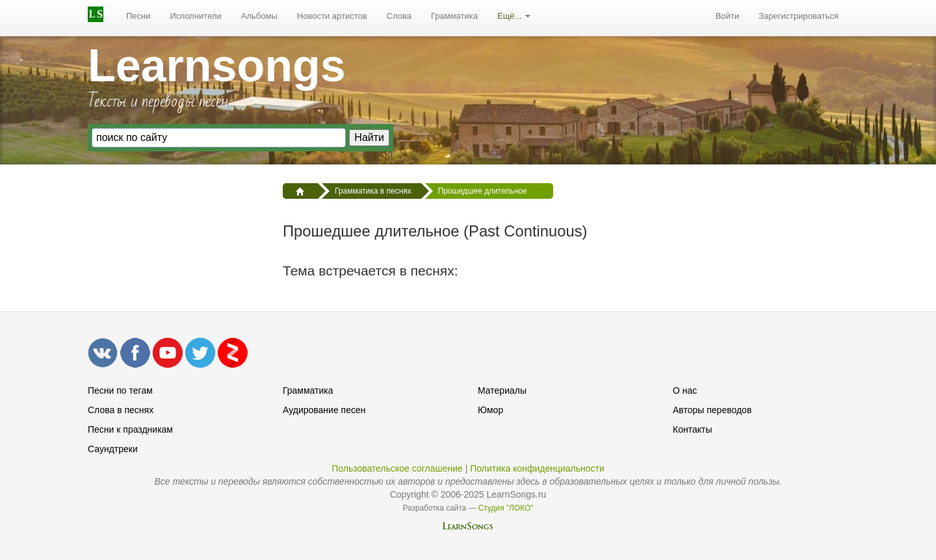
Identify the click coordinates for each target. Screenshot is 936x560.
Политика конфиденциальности (537, 468)
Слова (399, 16)
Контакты (692, 429)
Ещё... (514, 16)
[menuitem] (138, 16)
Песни (138, 16)
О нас (685, 390)
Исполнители (196, 16)
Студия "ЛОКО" (506, 508)
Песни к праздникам (130, 429)
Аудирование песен (324, 410)
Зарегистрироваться (799, 16)
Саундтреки (113, 449)
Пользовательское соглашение (397, 468)
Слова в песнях (121, 410)
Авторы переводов (712, 410)
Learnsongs (217, 66)
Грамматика (454, 16)
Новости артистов (332, 16)
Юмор (490, 410)
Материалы (502, 390)
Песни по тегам (120, 390)
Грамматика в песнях (373, 191)
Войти (727, 16)
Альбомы (259, 16)
